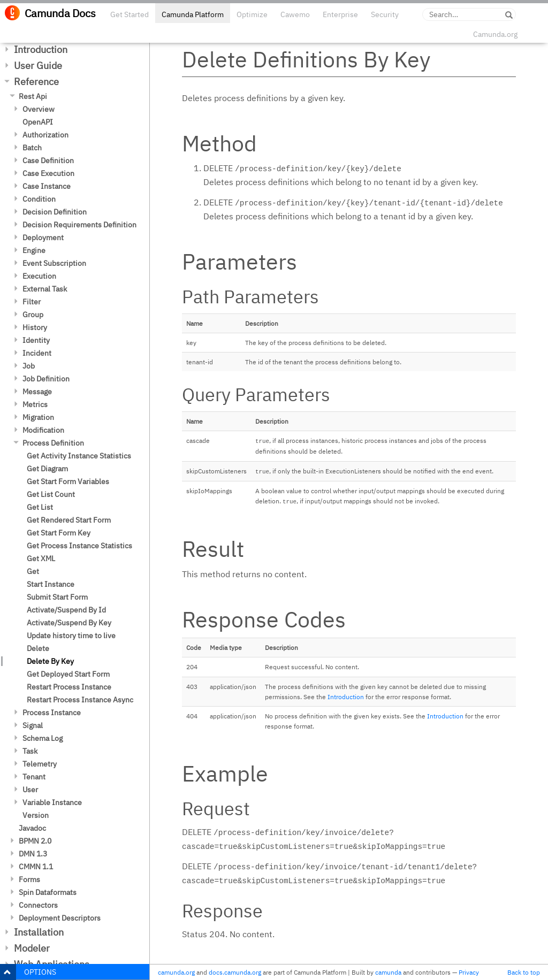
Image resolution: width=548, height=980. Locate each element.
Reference (36, 82)
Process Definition (53, 443)
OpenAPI (38, 122)
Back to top (524, 972)
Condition (39, 199)
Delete (38, 648)
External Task (45, 289)
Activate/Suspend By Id (66, 610)
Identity (36, 340)
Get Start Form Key (59, 533)
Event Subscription (54, 263)
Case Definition (48, 160)
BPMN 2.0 (35, 841)
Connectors (38, 905)
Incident (37, 353)
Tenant (34, 777)
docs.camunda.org (235, 972)
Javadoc (32, 828)
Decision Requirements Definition (79, 225)
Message (37, 392)
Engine (34, 250)
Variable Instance (52, 802)
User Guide (38, 66)
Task (30, 751)
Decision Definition (55, 212)
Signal (33, 725)
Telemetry (40, 764)
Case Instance (47, 186)
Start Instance (51, 584)
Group (33, 315)
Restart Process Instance (69, 687)
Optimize (252, 14)
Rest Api (33, 96)
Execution (39, 276)
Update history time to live (71, 636)
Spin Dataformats (48, 892)
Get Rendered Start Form (69, 520)
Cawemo (295, 14)
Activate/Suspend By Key (69, 623)
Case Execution (48, 173)
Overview (39, 109)
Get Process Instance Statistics (79, 546)
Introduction (41, 49)
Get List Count (51, 494)
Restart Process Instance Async (80, 700)
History (35, 327)
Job (29, 366)
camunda (388, 972)
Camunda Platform (193, 14)
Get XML (41, 558)
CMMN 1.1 (36, 867)
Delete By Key (50, 661)
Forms (29, 879)
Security (385, 14)
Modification (43, 430)
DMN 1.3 (33, 854)
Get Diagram (47, 469)
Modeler (32, 948)
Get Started (130, 14)
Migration (38, 417)
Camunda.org (495, 34)
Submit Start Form (57, 597)
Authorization (45, 135)
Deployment (43, 238)
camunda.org (176, 972)
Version (36, 815)
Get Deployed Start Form (68, 674)
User (30, 790)
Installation (39, 932)
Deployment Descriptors (60, 918)
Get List (40, 507)
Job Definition (46, 379)
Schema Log (43, 738)
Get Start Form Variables (68, 481)
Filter (32, 302)
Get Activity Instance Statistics (79, 456)
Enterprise (340, 14)
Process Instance (52, 713)
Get (33, 571)
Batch (32, 148)
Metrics (35, 404)
